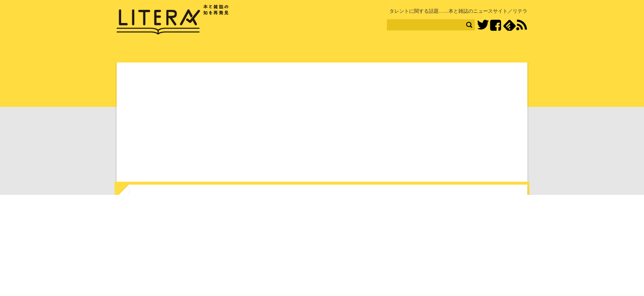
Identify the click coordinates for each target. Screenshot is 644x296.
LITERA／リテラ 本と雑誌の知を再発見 (173, 20)
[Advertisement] (322, 124)
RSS (522, 25)
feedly (509, 25)
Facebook (496, 25)
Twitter (483, 25)
